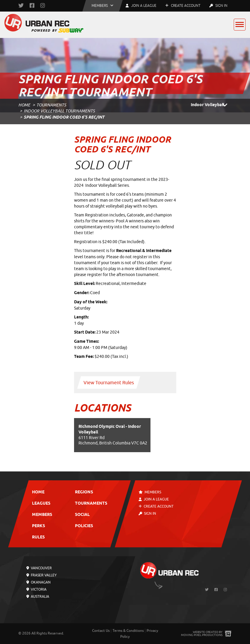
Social (82, 515)
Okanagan (39, 582)
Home (24, 105)
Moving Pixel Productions (202, 635)
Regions (84, 492)
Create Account (183, 6)
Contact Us (101, 631)
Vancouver (39, 568)
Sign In (218, 6)
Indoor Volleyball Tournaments (59, 111)
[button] (102, 6)
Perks (39, 526)
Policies (84, 526)
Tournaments (51, 105)
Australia (38, 597)
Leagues (41, 504)
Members (42, 515)
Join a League (154, 499)
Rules (38, 537)
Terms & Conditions (128, 631)
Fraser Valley (41, 575)
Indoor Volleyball (211, 105)
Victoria (36, 589)
